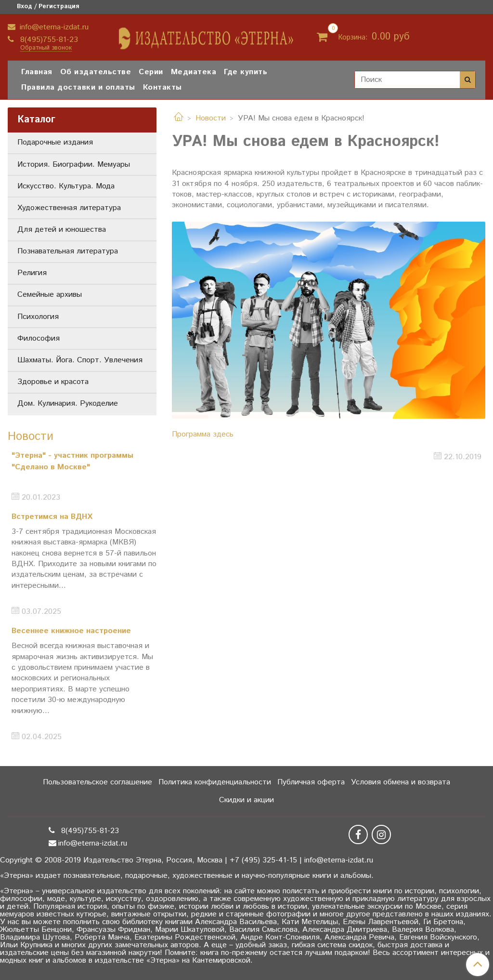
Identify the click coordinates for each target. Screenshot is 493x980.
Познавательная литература (68, 251)
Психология (38, 317)
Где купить (246, 72)
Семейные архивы (50, 295)
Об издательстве (96, 72)
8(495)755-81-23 (48, 40)
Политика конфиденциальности (215, 782)
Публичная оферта (311, 782)
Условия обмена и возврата (401, 782)
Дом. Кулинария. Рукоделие (68, 404)
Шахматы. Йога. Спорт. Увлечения (80, 360)
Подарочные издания (55, 142)
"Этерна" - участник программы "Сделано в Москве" (72, 461)
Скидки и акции (246, 800)
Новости (211, 118)
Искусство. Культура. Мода (66, 186)
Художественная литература (69, 208)
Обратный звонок (46, 48)
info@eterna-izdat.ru (53, 27)
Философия (39, 338)
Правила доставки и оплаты (78, 87)
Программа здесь (203, 434)
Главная (37, 72)
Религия (32, 273)
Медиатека (194, 72)
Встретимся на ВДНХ (52, 517)
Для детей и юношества (62, 230)
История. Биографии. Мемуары (74, 165)
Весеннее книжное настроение (71, 631)
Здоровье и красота (53, 382)
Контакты (162, 87)
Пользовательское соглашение (97, 782)
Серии (151, 72)
